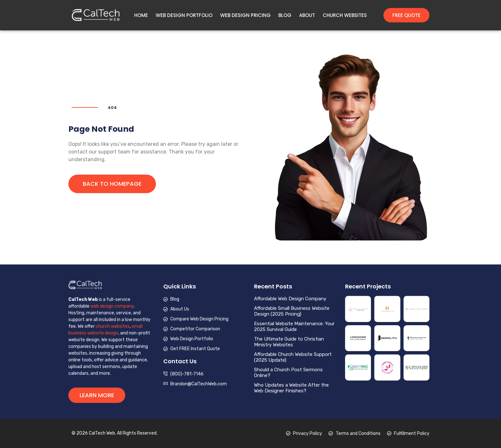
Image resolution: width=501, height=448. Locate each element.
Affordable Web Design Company (290, 299)
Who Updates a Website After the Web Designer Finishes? (291, 388)
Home (141, 15)
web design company (112, 306)
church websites (113, 326)
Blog (285, 15)
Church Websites (345, 15)
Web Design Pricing (245, 15)
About (307, 15)
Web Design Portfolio (184, 15)
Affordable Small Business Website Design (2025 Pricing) (292, 311)
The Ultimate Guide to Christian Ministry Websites (289, 342)
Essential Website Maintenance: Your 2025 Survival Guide (294, 326)
